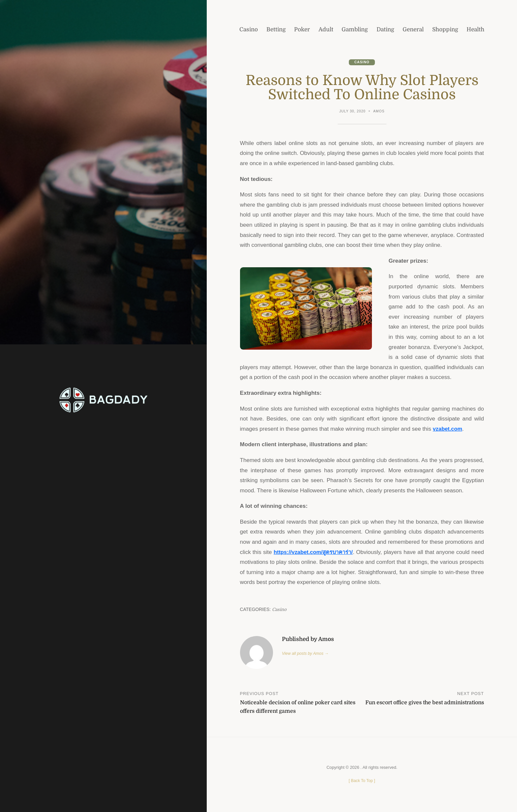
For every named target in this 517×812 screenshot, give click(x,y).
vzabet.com (448, 429)
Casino (362, 62)
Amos (379, 112)
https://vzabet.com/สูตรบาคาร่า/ (318, 552)
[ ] (362, 781)
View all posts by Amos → (306, 654)
